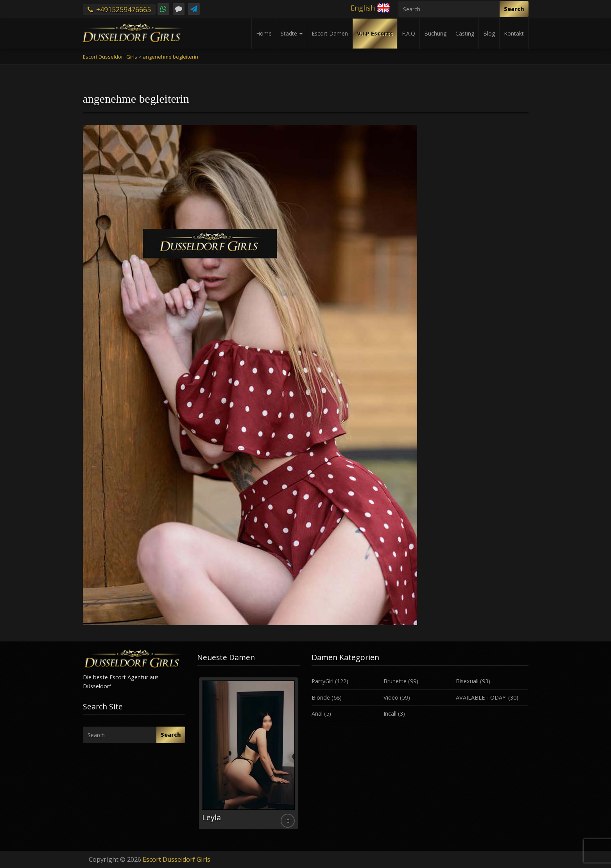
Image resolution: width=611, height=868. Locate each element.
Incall (390, 714)
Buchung (435, 33)
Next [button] (300, 756)
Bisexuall (467, 681)
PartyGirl (323, 681)
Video (391, 697)
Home (264, 33)
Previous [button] (197, 756)
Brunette (395, 681)
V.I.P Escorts (375, 33)
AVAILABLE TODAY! (481, 697)
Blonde (321, 697)
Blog (489, 33)
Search (514, 9)
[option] (248, 753)
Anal (317, 714)
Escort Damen (330, 33)
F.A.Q (409, 33)
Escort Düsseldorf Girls (176, 859)
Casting (465, 33)
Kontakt (514, 33)
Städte (292, 33)
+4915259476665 (119, 9)
